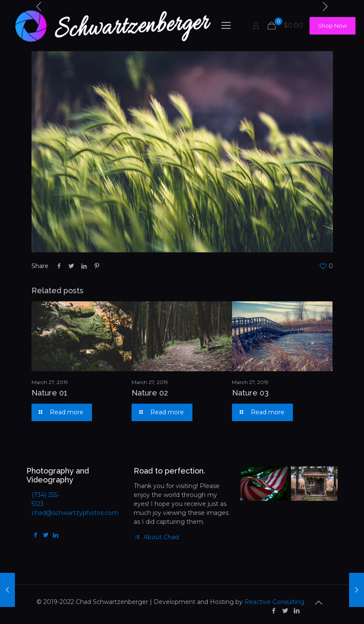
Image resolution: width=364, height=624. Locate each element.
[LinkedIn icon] (297, 611)
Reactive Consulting (274, 602)
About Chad (156, 537)
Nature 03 (250, 393)
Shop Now (332, 26)
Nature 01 (49, 393)
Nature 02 (150, 393)
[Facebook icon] (274, 611)
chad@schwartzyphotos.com (75, 513)
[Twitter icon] (285, 611)
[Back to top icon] (319, 603)
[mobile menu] (226, 26)
